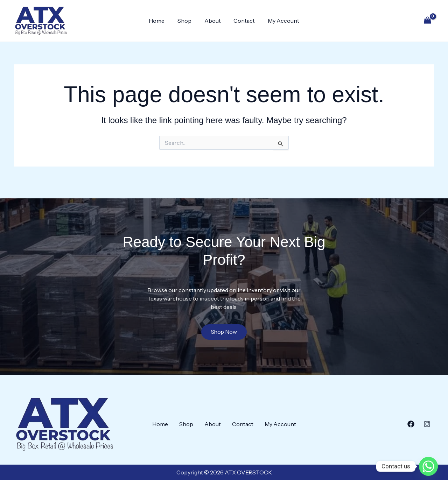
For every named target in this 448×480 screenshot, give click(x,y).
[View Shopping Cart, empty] (427, 21)
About (213, 21)
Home (160, 21)
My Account (280, 21)
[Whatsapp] (428, 462)
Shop (186, 21)
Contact (243, 21)
